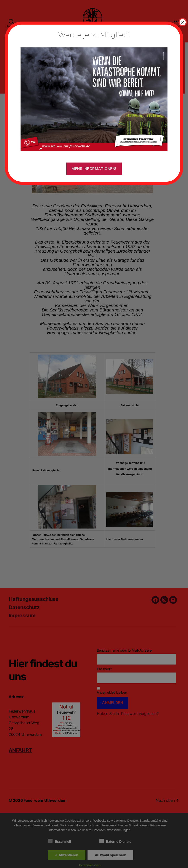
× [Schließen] (183, 22)
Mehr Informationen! (94, 169)
